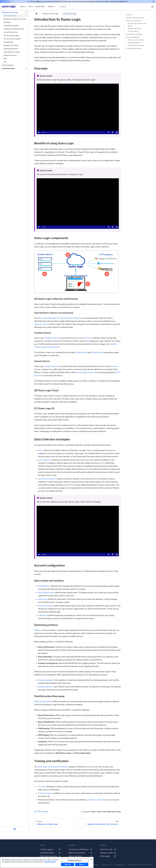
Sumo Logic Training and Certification (53, 767)
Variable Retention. (46, 687)
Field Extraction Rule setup (136, 45)
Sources (88, 338)
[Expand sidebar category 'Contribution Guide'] (26, 69)
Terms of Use (106, 865)
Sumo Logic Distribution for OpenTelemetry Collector (59, 318)
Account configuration (133, 37)
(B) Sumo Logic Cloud (134, 28)
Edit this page (41, 811)
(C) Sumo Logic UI (133, 31)
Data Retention (44, 586)
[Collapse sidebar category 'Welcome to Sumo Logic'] (26, 12)
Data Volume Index (45, 593)
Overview (129, 15)
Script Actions (97, 352)
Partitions (38, 630)
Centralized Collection (47, 479)
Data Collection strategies (134, 34)
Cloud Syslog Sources (85, 372)
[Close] (153, 2)
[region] (47, 862)
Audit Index (42, 599)
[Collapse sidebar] (14, 829)
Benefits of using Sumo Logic (135, 18)
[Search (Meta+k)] (68, 7)
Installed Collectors (52, 338)
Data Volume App (45, 606)
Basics (41, 450)
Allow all (82, 864)
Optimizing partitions (134, 43)
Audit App (42, 615)
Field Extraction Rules (43, 702)
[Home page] (36, 14)
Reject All (68, 864)
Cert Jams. (42, 787)
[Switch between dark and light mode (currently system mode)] (152, 7)
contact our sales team (97, 800)
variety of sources (41, 324)
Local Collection (44, 460)
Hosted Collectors (51, 366)
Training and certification (134, 48)
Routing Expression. (46, 680)
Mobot (39, 1)
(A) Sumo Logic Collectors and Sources (137, 25)
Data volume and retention (136, 40)
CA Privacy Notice (119, 865)
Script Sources (82, 352)
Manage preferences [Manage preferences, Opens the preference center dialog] (75, 860)
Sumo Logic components (134, 21)
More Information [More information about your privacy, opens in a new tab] (50, 862)
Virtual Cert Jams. (45, 793)
